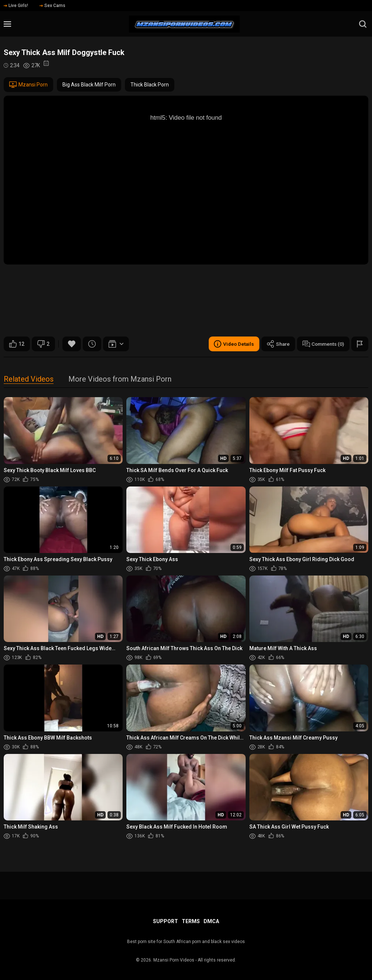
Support (165, 921)
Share (276, 344)
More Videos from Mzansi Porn (120, 380)
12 (17, 344)
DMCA (211, 921)
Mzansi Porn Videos (174, 960)
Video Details (230, 344)
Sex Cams (52, 6)
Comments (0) (322, 344)
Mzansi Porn (28, 85)
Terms (191, 921)
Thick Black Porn (150, 85)
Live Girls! (16, 6)
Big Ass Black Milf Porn (89, 85)
